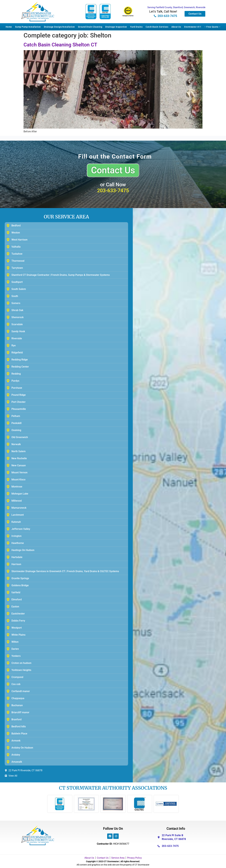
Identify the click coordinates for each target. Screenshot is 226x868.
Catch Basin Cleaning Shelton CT (60, 45)
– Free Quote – (212, 27)
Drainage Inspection (116, 27)
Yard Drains (136, 27)
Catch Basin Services (157, 27)
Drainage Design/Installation (59, 27)
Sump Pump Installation (28, 27)
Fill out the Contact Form (115, 156)
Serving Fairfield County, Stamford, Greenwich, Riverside (176, 7)
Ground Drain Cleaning (90, 27)
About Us (176, 27)
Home (9, 27)
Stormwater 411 (193, 27)
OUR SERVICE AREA (66, 217)
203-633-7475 (113, 191)
